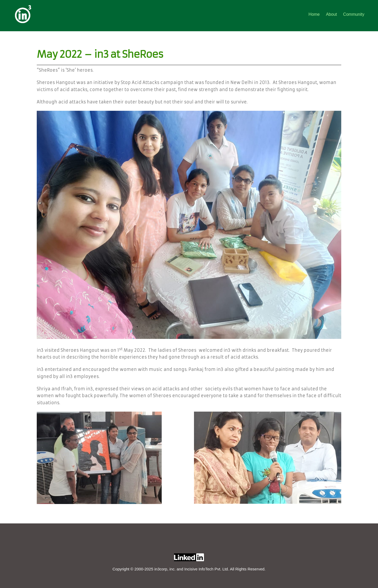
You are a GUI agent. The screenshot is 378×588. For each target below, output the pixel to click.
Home (314, 14)
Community (354, 14)
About (332, 14)
